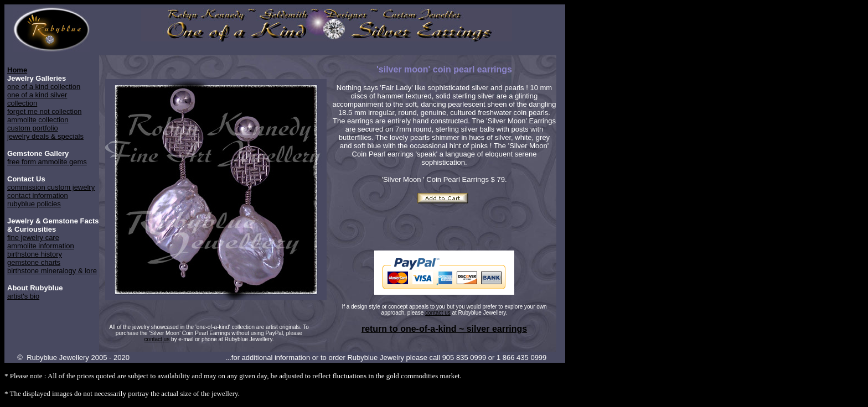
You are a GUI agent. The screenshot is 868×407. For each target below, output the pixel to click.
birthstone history (35, 254)
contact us (438, 313)
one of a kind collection (44, 87)
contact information (38, 195)
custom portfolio (33, 128)
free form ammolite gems (47, 162)
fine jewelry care (33, 238)
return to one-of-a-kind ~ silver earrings (444, 329)
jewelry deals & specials (45, 136)
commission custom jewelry (51, 187)
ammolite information (41, 246)
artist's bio (23, 296)
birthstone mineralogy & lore (52, 271)
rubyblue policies (34, 204)
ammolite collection (38, 120)
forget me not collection (44, 111)
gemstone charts (34, 262)
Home (17, 70)
